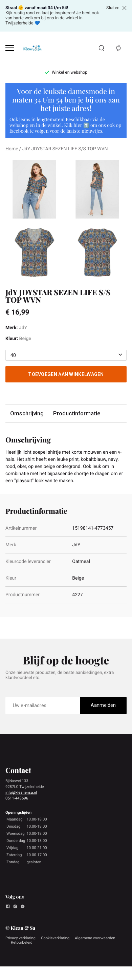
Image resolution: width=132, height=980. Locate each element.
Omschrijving (27, 413)
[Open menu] (10, 48)
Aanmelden (103, 705)
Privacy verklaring (20, 938)
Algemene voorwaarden (95, 938)
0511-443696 (17, 798)
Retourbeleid (22, 942)
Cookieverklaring (55, 938)
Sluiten (116, 8)
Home (12, 149)
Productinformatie (77, 413)
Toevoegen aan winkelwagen (66, 374)
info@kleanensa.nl (21, 792)
